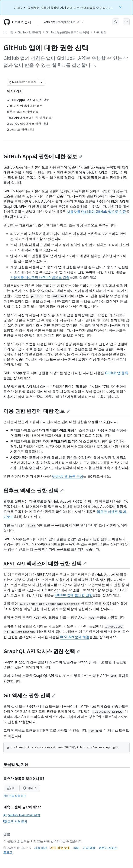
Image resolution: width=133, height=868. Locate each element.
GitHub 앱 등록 (117, 373)
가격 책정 (89, 848)
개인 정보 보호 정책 (15, 796)
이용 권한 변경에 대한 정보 (37, 411)
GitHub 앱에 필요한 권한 (74, 595)
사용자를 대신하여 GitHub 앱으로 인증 (96, 212)
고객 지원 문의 (15, 821)
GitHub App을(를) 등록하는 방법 (67, 32)
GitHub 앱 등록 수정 (68, 476)
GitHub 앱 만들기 (29, 32)
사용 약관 (41, 848)
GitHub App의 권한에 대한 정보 (43, 156)
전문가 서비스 (108, 848)
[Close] (121, 7)
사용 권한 (100, 32)
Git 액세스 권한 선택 (30, 695)
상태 (76, 848)
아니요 (30, 788)
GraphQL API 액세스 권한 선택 (42, 651)
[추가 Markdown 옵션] (42, 82)
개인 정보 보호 (60, 848)
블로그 (8, 852)
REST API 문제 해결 (75, 637)
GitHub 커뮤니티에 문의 (22, 815)
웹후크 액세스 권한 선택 (34, 490)
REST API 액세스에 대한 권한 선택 (45, 563)
